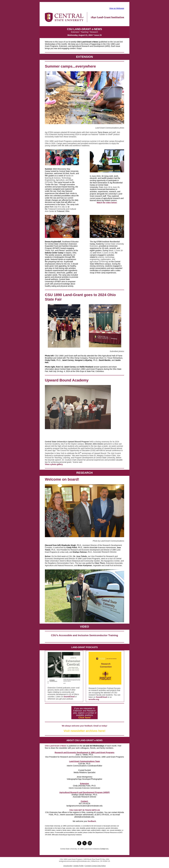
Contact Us (104, 849)
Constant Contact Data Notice (95, 866)
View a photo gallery (54, 464)
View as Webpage (117, 8)
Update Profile (78, 866)
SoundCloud (69, 697)
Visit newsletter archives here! (84, 731)
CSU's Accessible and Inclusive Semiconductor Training (84, 635)
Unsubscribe (68, 866)
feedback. (92, 821)
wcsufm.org (94, 699)
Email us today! (100, 726)
